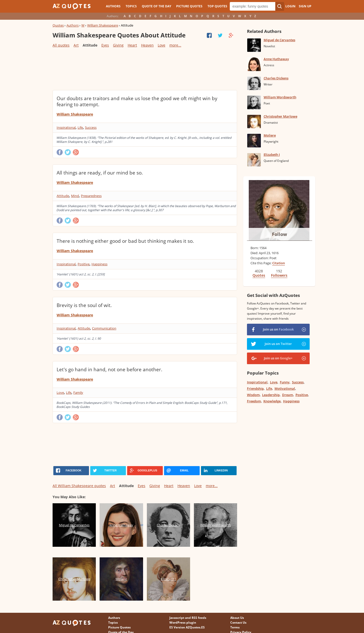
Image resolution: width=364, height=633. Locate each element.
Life (80, 127)
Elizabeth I (272, 155)
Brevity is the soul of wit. (84, 305)
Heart (132, 45)
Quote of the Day (156, 6)
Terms (235, 627)
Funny (285, 382)
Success (91, 127)
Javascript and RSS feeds (188, 618)
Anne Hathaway (276, 59)
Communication (104, 328)
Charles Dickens (276, 78)
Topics (131, 6)
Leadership (271, 395)
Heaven (147, 45)
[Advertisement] (145, 69)
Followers (279, 275)
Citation (279, 263)
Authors (113, 6)
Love (162, 45)
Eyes (105, 45)
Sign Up (305, 6)
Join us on (278, 329)
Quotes (58, 25)
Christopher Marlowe (280, 116)
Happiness (99, 264)
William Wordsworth (280, 97)
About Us (237, 618)
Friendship (255, 388)
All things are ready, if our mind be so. (100, 173)
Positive (84, 264)
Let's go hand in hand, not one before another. (109, 369)
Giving (118, 45)
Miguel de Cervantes (279, 40)
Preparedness (91, 196)
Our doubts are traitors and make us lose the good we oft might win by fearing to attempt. (137, 101)
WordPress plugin (183, 623)
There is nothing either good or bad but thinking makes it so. (125, 241)
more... (175, 45)
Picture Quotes (189, 6)
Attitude (63, 196)
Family (78, 392)
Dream (288, 395)
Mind (75, 196)
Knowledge (272, 401)
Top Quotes (217, 6)
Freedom (254, 401)
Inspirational (66, 127)
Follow (279, 234)
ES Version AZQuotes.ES (187, 627)
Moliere (270, 135)
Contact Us (238, 623)
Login (290, 6)
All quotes (61, 45)
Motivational (285, 388)
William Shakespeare (103, 25)
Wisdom (253, 395)
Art (76, 45)
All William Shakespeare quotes (79, 486)
